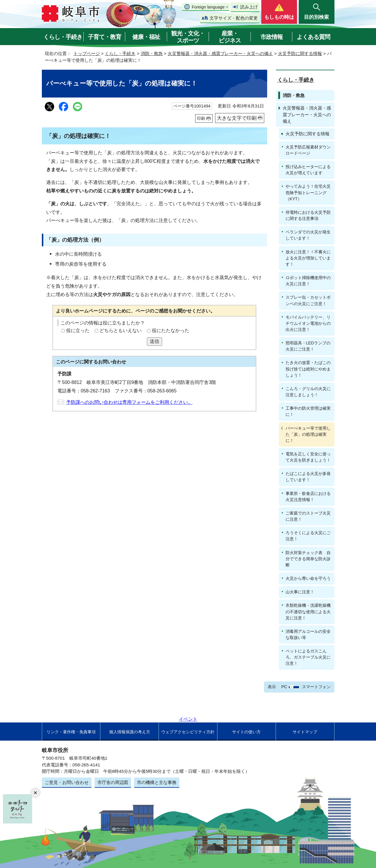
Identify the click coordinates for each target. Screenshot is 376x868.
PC (284, 687)
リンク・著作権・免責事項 (71, 732)
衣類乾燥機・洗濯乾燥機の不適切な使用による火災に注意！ (308, 611)
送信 (154, 341)
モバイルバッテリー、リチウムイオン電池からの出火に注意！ (308, 323)
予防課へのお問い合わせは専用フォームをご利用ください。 (129, 402)
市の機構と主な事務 (157, 782)
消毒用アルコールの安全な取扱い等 (308, 634)
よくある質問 (313, 37)
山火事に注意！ (300, 592)
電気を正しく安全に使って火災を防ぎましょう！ (308, 457)
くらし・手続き (63, 37)
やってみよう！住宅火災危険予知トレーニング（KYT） (308, 192)
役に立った (78, 330)
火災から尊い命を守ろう (308, 578)
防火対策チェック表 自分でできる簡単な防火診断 (308, 559)
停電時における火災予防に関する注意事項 (308, 215)
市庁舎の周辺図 (113, 782)
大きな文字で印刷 (237, 118)
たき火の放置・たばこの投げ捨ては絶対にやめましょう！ (308, 369)
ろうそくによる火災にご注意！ (308, 536)
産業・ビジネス (230, 37)
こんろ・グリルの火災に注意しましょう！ (308, 392)
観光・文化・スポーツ (188, 37)
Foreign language (208, 7)
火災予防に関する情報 (300, 53)
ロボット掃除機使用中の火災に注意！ (308, 281)
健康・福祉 (146, 37)
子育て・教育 (104, 37)
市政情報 (272, 37)
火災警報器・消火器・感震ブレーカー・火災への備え (220, 53)
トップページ (87, 53)
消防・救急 (152, 53)
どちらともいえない (121, 330)
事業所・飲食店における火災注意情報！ (308, 497)
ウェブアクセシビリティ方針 (188, 732)
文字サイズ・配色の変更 (234, 18)
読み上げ (249, 7)
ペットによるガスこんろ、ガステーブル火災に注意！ (308, 657)
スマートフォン (316, 687)
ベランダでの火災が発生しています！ (308, 235)
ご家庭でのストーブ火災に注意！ (308, 516)
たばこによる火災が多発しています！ (308, 477)
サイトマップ (305, 732)
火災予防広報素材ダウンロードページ (308, 150)
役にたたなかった (171, 330)
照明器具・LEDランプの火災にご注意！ (308, 346)
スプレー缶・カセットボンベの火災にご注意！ (308, 300)
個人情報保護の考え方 (130, 732)
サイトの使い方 (246, 732)
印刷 (201, 118)
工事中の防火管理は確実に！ (308, 411)
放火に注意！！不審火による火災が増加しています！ (308, 258)
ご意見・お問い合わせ (67, 782)
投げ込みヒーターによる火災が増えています (308, 170)
